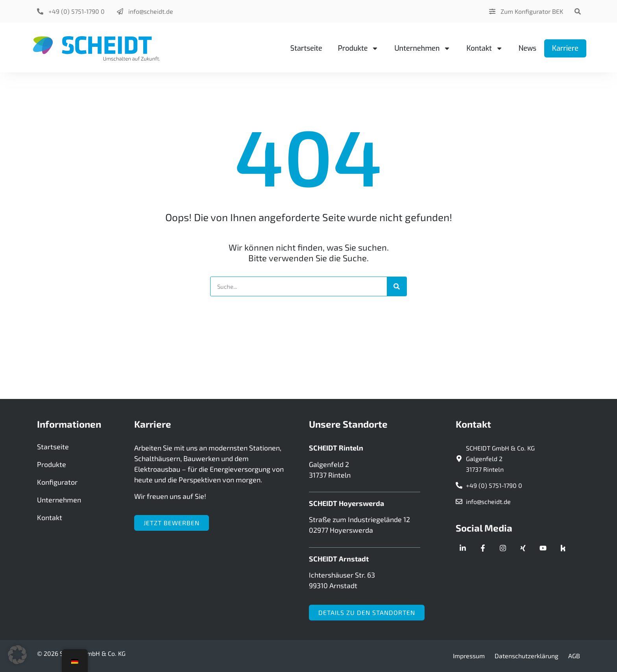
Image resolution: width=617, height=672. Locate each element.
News (527, 48)
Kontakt (484, 48)
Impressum (469, 656)
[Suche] (397, 286)
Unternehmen (422, 48)
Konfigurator (57, 482)
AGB (574, 656)
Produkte (358, 48)
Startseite (306, 48)
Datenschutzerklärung (526, 656)
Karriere (565, 48)
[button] (577, 11)
